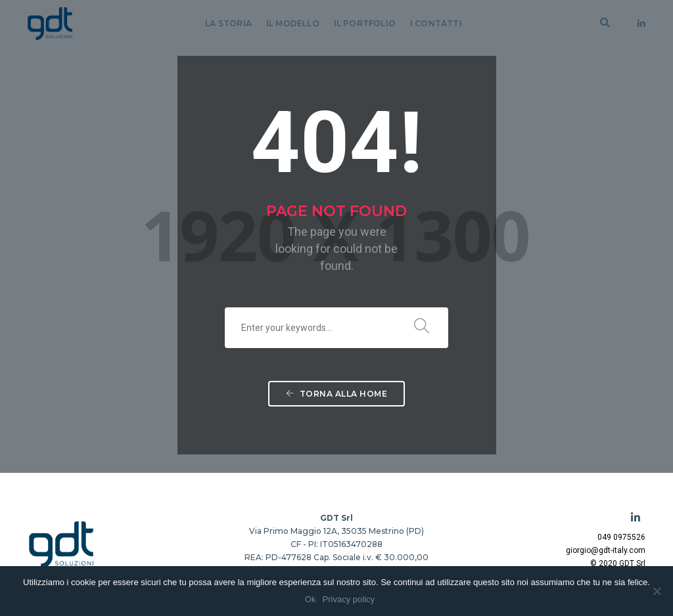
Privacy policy (349, 599)
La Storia (228, 23)
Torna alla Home (337, 394)
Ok (311, 599)
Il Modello (293, 23)
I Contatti (436, 23)
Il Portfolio (365, 23)
